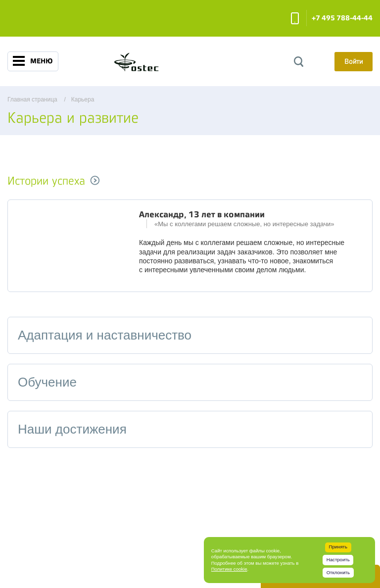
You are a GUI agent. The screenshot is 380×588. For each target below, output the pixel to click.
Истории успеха (46, 181)
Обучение (47, 382)
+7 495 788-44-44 (342, 18)
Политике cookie (229, 569)
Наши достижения (72, 429)
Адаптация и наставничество (105, 335)
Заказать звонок (295, 18)
